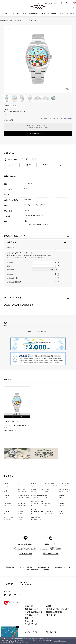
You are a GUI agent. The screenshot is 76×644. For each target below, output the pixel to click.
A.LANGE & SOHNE (38, 491)
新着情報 (47, 570)
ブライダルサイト (51, 632)
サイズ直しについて (31, 615)
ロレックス (13, 20)
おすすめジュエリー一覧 (63, 567)
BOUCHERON (8, 518)
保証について (29, 618)
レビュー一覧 (29, 621)
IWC (46, 497)
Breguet (6, 491)
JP (55, 3)
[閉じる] (18, 627)
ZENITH (6, 512)
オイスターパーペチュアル (25, 20)
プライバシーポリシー (23, 640)
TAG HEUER (22, 504)
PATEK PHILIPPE (51, 485)
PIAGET (61, 512)
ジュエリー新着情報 (26, 567)
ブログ (61, 14)
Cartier (20, 485)
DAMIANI (21, 512)
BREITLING (8, 504)
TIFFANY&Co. (49, 512)
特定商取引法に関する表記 (54, 612)
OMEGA (34, 485)
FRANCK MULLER (64, 491)
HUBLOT (47, 491)
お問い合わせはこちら (51, 553)
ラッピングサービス (31, 624)
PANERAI (61, 497)
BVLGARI (20, 518)
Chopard (61, 504)
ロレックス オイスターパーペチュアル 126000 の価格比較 (57, 118)
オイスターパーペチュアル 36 (35, 205)
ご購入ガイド (70, 14)
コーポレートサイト (31, 632)
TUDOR (37, 511)
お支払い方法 (29, 606)
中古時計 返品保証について (34, 612)
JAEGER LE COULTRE (38, 497)
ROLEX (7, 485)
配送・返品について (31, 609)
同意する (60, 640)
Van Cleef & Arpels (38, 503)
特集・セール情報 (32, 570)
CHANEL (7, 497)
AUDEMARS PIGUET (65, 485)
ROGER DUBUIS (23, 491)
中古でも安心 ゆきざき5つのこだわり (57, 609)
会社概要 (48, 606)
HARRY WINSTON (23, 497)
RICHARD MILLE (36, 518)
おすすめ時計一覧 (44, 567)
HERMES (48, 504)
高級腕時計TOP (4, 20)
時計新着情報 (10, 567)
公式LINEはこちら (25, 553)
